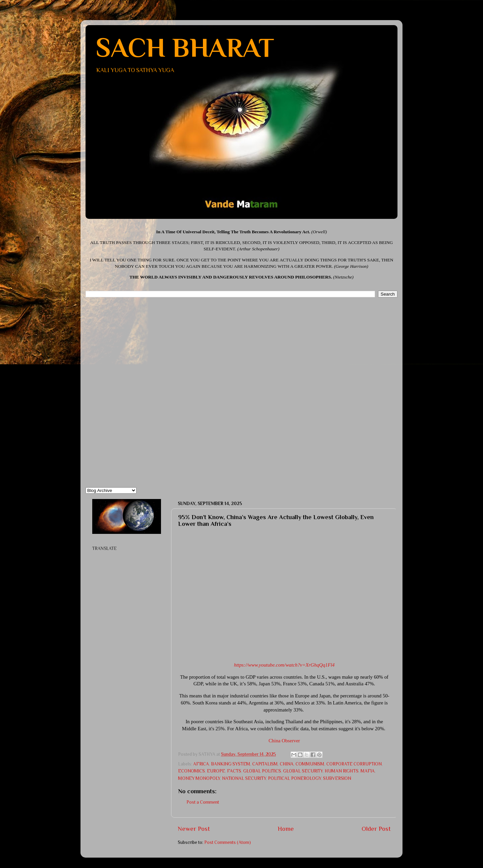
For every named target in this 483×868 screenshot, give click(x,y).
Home (286, 829)
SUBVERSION (337, 778)
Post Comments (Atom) (228, 842)
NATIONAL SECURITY (244, 778)
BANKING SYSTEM (231, 764)
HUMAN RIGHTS (342, 771)
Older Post (376, 829)
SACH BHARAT (185, 48)
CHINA (287, 764)
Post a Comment (203, 802)
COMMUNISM (310, 764)
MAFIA (368, 771)
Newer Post (194, 829)
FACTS (234, 771)
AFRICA (201, 764)
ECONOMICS (192, 771)
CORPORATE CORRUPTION (354, 764)
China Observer (284, 741)
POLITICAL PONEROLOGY (294, 778)
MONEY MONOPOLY (199, 778)
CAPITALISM (265, 764)
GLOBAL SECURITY (303, 771)
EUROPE (216, 771)
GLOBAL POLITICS (262, 771)
